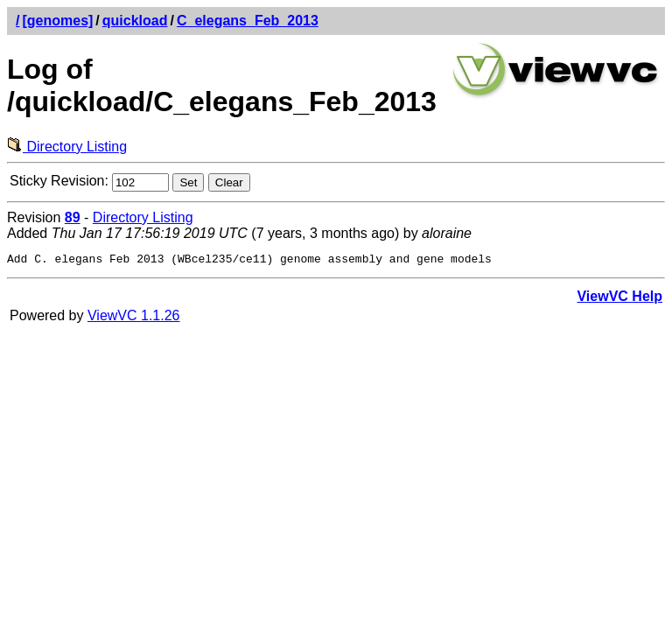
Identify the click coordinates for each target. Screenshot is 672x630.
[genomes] (57, 21)
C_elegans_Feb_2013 (248, 21)
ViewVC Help (619, 299)
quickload (135, 21)
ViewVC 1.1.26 (134, 318)
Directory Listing (67, 147)
